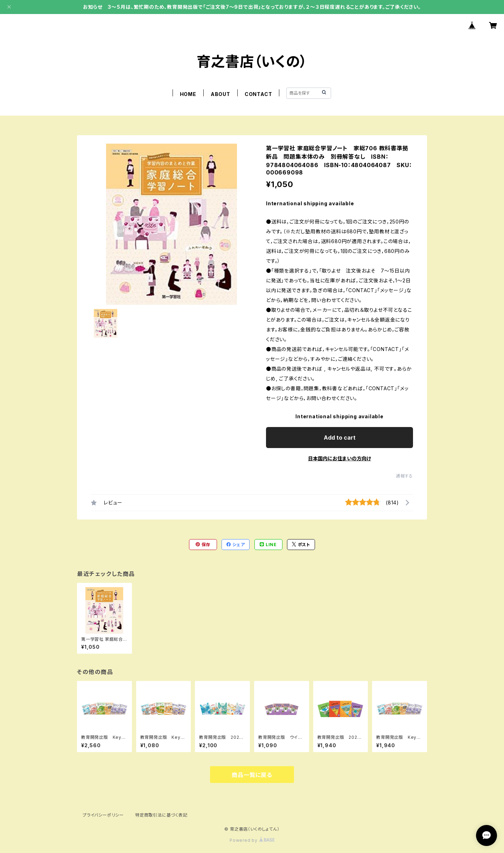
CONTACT (258, 94)
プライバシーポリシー (103, 815)
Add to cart (340, 438)
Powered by (252, 840)
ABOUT (220, 94)
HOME (188, 94)
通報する (404, 476)
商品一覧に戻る (252, 775)
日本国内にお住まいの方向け (339, 458)
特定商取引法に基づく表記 (161, 815)
